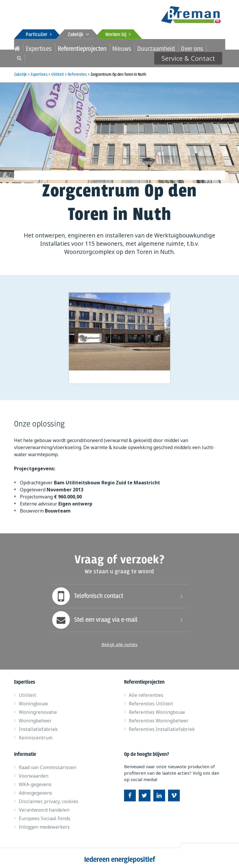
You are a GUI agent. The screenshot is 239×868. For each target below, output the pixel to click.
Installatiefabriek (38, 727)
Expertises (33, 48)
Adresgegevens (35, 790)
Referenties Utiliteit (151, 701)
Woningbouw (33, 701)
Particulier (39, 35)
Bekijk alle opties (119, 642)
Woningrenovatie (38, 709)
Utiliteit (27, 692)
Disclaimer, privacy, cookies (49, 799)
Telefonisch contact (87, 594)
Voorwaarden (34, 773)
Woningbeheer (35, 718)
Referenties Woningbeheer (159, 718)
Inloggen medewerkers (44, 824)
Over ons (150, 48)
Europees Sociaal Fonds (45, 816)
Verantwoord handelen (44, 807)
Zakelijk (78, 35)
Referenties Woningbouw (157, 709)
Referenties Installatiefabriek (162, 727)
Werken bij (118, 35)
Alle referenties (146, 692)
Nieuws (96, 48)
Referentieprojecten (66, 48)
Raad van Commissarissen (48, 765)
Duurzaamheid (123, 48)
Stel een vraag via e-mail (94, 617)
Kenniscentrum (36, 735)
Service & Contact (194, 48)
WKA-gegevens (35, 782)
